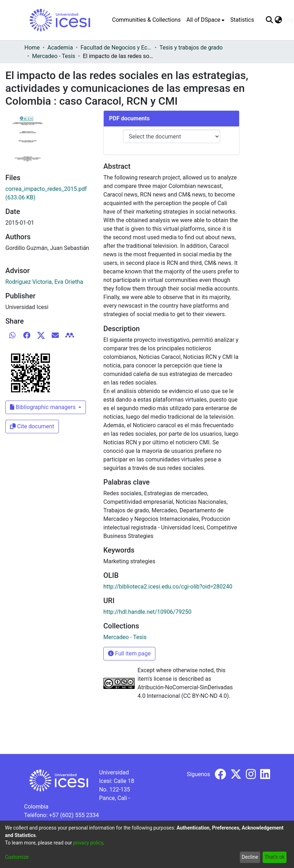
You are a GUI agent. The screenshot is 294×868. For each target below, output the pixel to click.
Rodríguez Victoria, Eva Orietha (44, 282)
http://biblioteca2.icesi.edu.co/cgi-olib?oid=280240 (168, 587)
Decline (250, 857)
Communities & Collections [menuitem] (146, 20)
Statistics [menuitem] (242, 20)
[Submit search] (270, 20)
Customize (17, 857)
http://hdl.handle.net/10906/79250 (147, 612)
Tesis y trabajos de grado (191, 48)
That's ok (274, 857)
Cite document (32, 426)
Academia (60, 48)
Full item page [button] (129, 653)
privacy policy (88, 843)
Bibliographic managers (43, 407)
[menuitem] (205, 20)
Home (32, 48)
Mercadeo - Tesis (54, 56)
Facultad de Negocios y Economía (116, 48)
